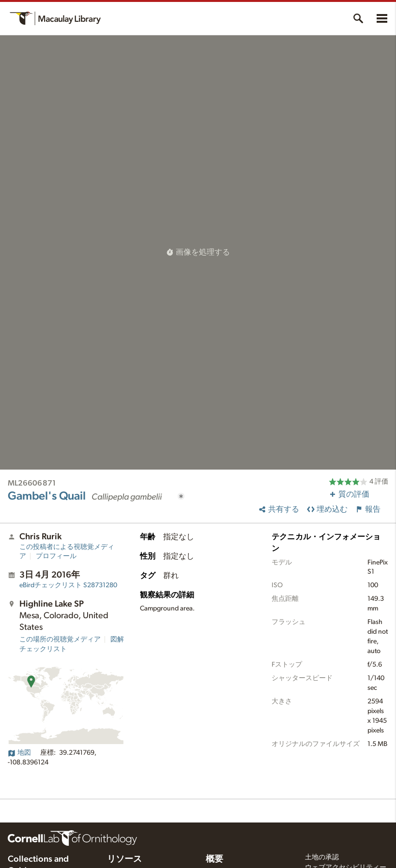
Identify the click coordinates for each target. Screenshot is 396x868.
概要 (214, 859)
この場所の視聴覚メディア (60, 640)
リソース (124, 859)
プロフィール (56, 556)
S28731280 (68, 585)
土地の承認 (322, 857)
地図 (19, 753)
